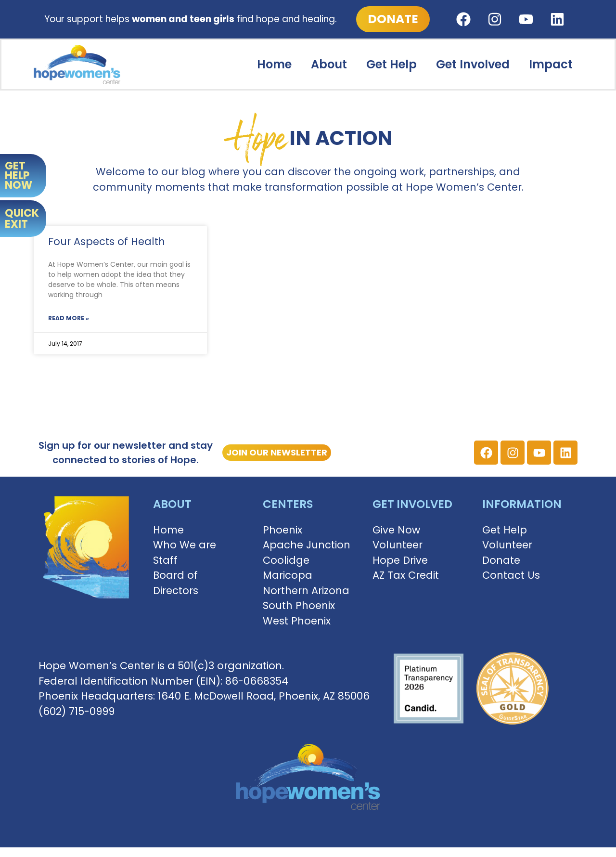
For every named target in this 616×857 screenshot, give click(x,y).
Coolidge (286, 560)
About (329, 64)
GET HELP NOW (19, 175)
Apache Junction (307, 545)
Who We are (185, 545)
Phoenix (282, 530)
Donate (501, 560)
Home (274, 64)
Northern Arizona (306, 591)
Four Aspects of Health (107, 241)
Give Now (396, 530)
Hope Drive (400, 560)
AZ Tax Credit (406, 575)
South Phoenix (299, 605)
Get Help (391, 64)
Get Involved (473, 64)
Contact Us (511, 575)
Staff (165, 560)
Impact (551, 64)
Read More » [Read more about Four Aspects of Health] (69, 318)
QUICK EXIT (22, 219)
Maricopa (288, 575)
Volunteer (398, 545)
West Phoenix (297, 621)
